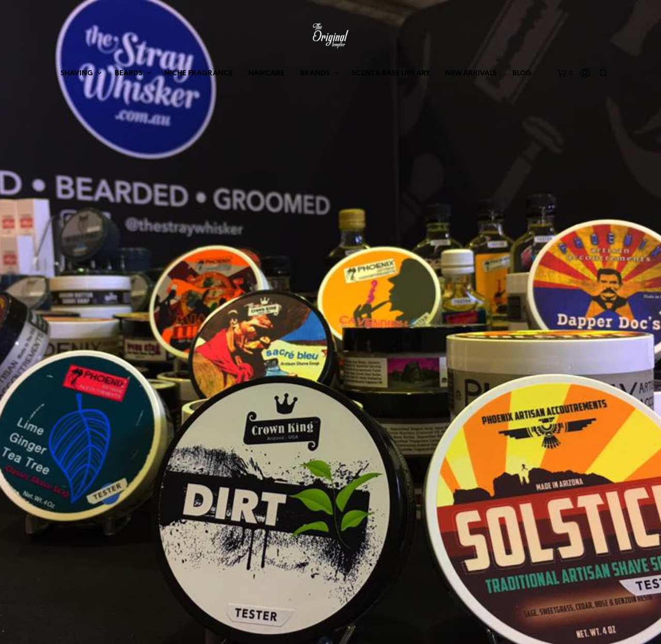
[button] (565, 73)
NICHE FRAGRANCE (199, 74)
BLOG (522, 74)
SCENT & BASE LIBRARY (391, 74)
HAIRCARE (266, 74)
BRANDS (315, 74)
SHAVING (77, 74)
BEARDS (129, 74)
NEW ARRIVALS (471, 74)
